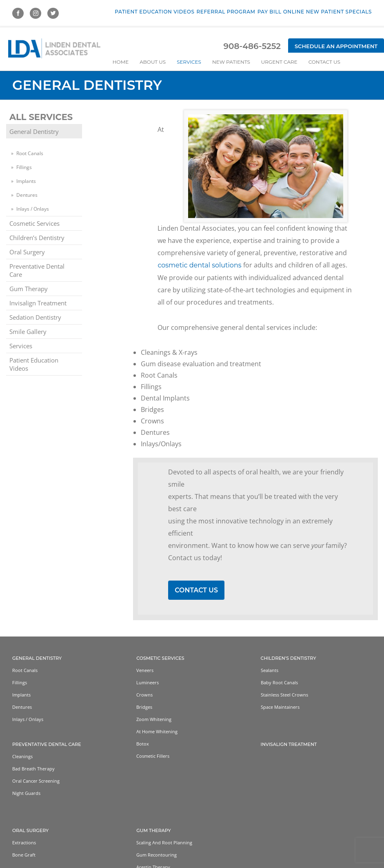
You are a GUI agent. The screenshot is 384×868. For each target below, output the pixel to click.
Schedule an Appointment (336, 46)
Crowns (144, 695)
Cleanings (22, 757)
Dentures (27, 195)
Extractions (24, 843)
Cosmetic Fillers (153, 756)
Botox (143, 744)
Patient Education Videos (34, 364)
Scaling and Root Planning (164, 843)
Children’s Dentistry (37, 238)
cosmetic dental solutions (199, 265)
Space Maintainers (280, 707)
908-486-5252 (252, 46)
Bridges (144, 707)
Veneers (145, 671)
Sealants (270, 671)
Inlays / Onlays (33, 209)
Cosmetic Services (34, 223)
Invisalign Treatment (38, 303)
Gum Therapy (29, 289)
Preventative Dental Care (37, 270)
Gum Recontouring (156, 855)
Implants (26, 181)
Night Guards (26, 793)
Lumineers (148, 683)
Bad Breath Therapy (33, 769)
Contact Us (196, 590)
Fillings (24, 167)
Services (21, 346)
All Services (41, 117)
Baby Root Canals (279, 683)
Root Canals (30, 153)
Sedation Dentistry (35, 317)
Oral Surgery (27, 252)
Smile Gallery (28, 332)
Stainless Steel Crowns (284, 695)
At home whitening (157, 732)
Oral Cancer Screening (36, 781)
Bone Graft (24, 855)
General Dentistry (34, 131)
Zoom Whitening (154, 720)
